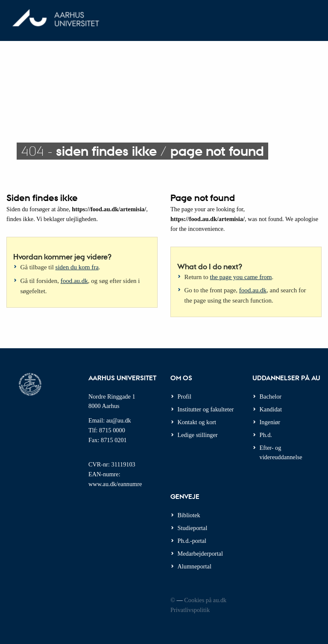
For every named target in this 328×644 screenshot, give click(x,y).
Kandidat (271, 409)
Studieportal (193, 528)
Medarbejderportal (200, 554)
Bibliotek (189, 515)
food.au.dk (74, 281)
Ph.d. (266, 435)
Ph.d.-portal (192, 541)
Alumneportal (195, 566)
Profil (185, 396)
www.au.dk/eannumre (115, 484)
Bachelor (271, 396)
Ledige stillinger (198, 435)
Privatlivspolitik (190, 610)
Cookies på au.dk (205, 600)
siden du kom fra (77, 267)
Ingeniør (270, 422)
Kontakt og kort (197, 422)
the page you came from (241, 277)
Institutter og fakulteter (206, 409)
